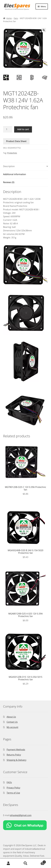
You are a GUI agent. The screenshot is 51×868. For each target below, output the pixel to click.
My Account (8, 863)
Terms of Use (13, 793)
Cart (40, 861)
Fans (16, 18)
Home (9, 18)
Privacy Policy (13, 788)
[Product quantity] (8, 129)
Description (9, 166)
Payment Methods (16, 750)
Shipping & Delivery (17, 760)
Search (26, 863)
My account (13, 727)
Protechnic (12, 153)
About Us (11, 717)
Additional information (15, 174)
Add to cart (23, 129)
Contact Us (12, 722)
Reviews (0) (9, 182)
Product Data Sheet (16, 141)
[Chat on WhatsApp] (26, 825)
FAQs (9, 782)
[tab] (26, 166)
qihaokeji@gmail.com (21, 815)
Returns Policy (14, 755)
